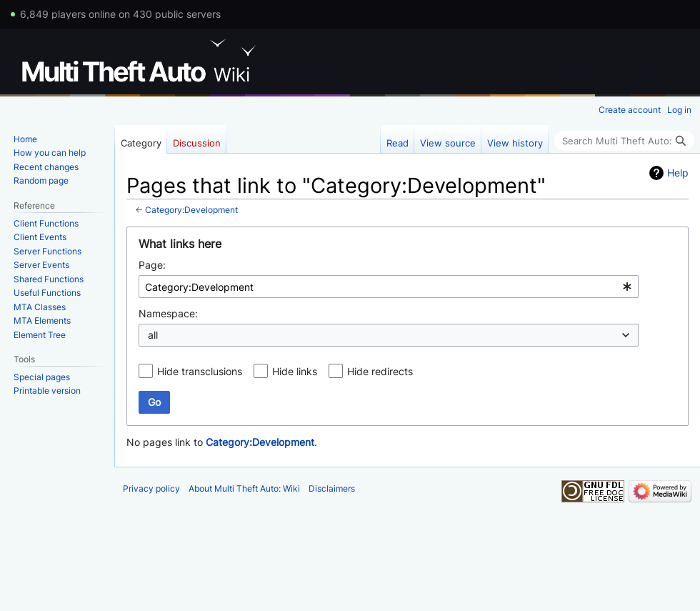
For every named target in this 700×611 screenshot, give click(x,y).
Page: (152, 265)
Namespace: (168, 313)
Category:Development (191, 210)
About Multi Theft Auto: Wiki (244, 488)
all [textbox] (153, 335)
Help (678, 173)
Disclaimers (332, 488)
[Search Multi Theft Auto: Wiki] (624, 141)
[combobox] (389, 287)
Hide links (295, 371)
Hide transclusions (200, 371)
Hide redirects (380, 371)
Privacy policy (151, 488)
